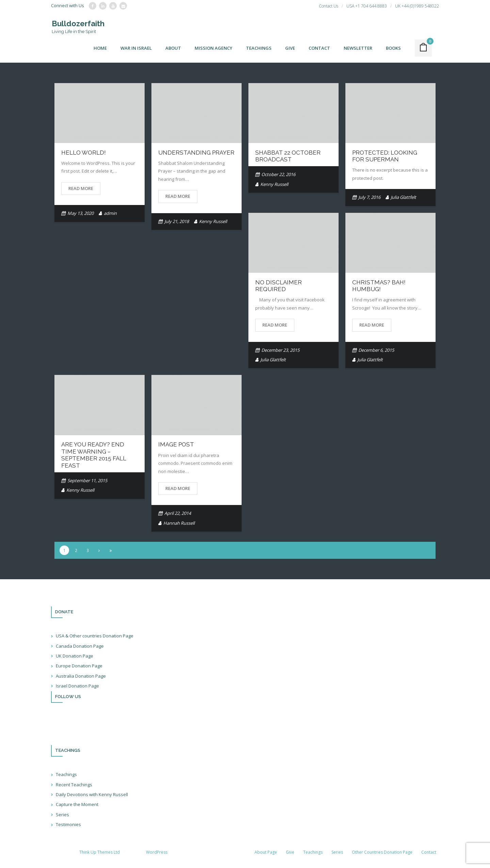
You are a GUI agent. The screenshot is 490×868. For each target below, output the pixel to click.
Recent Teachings (74, 785)
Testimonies (68, 825)
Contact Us (329, 6)
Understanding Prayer (196, 153)
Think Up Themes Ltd (100, 853)
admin (110, 214)
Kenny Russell (213, 222)
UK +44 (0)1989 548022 (417, 6)
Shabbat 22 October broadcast (288, 156)
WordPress (157, 853)
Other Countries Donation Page (382, 853)
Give (290, 853)
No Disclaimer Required (279, 286)
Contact (429, 853)
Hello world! (84, 153)
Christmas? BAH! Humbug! (379, 286)
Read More (81, 189)
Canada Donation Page (80, 646)
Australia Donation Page (81, 676)
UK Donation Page (75, 656)
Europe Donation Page (79, 666)
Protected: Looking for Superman (385, 156)
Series (62, 815)
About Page (266, 853)
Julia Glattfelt (403, 198)
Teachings (66, 775)
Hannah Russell (179, 523)
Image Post (176, 445)
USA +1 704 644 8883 (367, 6)
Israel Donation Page (77, 686)
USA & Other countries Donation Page (95, 636)
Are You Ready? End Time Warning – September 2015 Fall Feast (94, 455)
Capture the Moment (77, 805)
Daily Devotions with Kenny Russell (92, 795)
